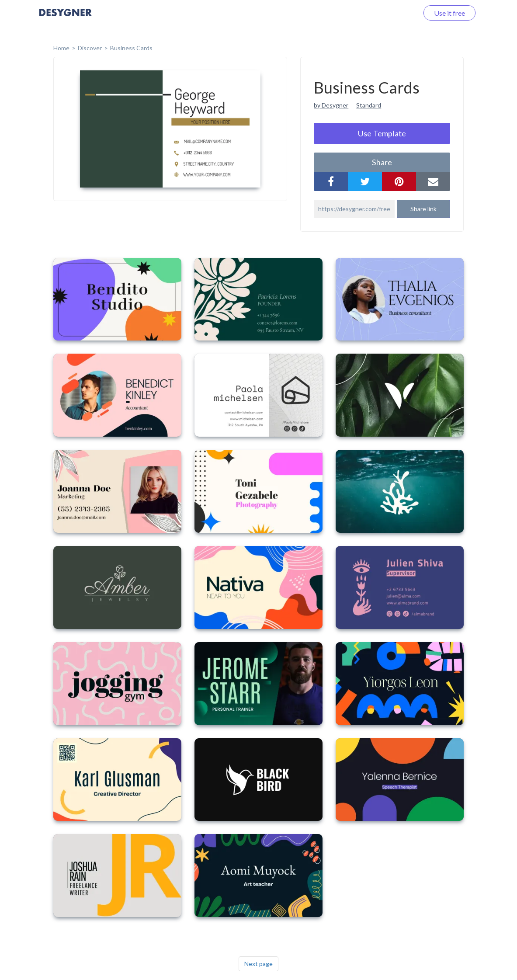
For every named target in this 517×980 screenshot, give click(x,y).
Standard (369, 105)
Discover (90, 48)
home (61, 48)
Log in (398, 13)
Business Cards (131, 48)
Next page (258, 964)
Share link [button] (423, 209)
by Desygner (331, 105)
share (382, 162)
